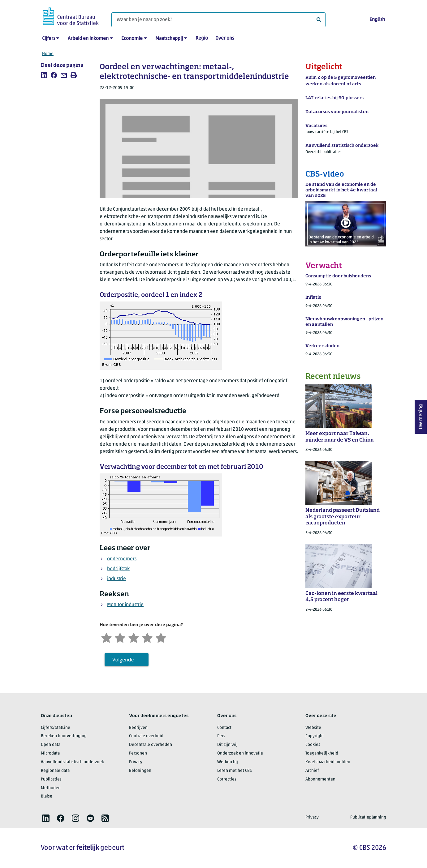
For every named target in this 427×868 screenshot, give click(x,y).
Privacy (136, 762)
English (377, 20)
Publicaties (51, 779)
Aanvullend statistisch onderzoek (72, 762)
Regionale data (55, 771)
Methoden (51, 788)
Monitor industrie (125, 605)
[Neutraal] (134, 637)
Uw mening (421, 417)
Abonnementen (320, 779)
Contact (224, 728)
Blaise (47, 796)
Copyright (315, 736)
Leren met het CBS (235, 771)
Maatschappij (169, 39)
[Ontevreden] (120, 637)
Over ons (225, 38)
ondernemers (122, 559)
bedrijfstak (118, 569)
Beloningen (140, 771)
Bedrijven (138, 728)
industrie (116, 579)
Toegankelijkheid (322, 753)
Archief (312, 771)
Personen (138, 753)
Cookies (313, 745)
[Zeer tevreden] (161, 637)
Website (313, 728)
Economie (132, 39)
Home (48, 54)
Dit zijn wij (227, 745)
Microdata (50, 753)
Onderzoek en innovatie (240, 753)
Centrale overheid (146, 736)
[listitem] (44, 75)
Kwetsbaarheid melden (328, 762)
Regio (202, 38)
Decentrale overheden (151, 745)
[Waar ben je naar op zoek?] (218, 20)
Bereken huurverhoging (64, 736)
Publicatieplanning (368, 817)
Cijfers (49, 39)
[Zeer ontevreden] (106, 637)
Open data (51, 745)
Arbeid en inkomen (88, 39)
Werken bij (228, 762)
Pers (221, 736)
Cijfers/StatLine (56, 728)
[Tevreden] (147, 637)
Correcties (227, 779)
